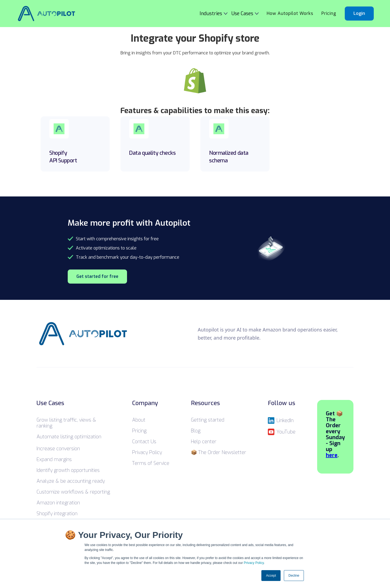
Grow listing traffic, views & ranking (66, 423)
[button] (216, 14)
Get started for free (97, 276)
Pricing (329, 13)
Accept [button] (271, 576)
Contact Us (144, 442)
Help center (204, 442)
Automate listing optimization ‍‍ (69, 437)
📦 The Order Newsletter (219, 452)
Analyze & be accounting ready (71, 481)
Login (359, 13)
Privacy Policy (254, 563)
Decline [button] (294, 576)
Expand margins (54, 459)
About (139, 420)
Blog (196, 431)
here (332, 455)
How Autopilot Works (290, 13)
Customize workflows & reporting (73, 492)
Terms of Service (151, 463)
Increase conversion (58, 449)
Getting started (208, 420)
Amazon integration (58, 503)
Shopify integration (57, 514)
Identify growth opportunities (68, 470)
